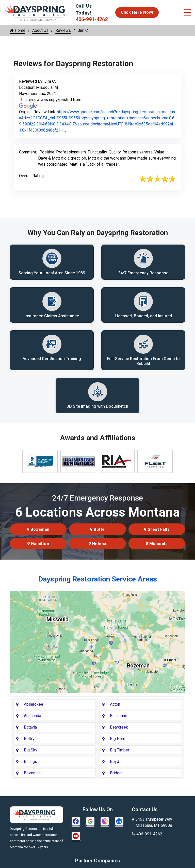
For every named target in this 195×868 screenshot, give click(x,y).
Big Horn (118, 741)
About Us (40, 30)
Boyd (115, 764)
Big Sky (31, 753)
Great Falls (157, 532)
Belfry (29, 741)
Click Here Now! (137, 12)
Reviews (63, 30)
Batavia (30, 730)
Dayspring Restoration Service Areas (98, 582)
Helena (97, 546)
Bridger (116, 775)
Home (18, 30)
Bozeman (38, 532)
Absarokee (34, 707)
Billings (30, 764)
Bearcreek (119, 730)
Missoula (157, 546)
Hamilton (38, 546)
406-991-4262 (92, 19)
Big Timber (120, 753)
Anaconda (32, 718)
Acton (115, 707)
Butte (97, 532)
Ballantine (119, 718)
